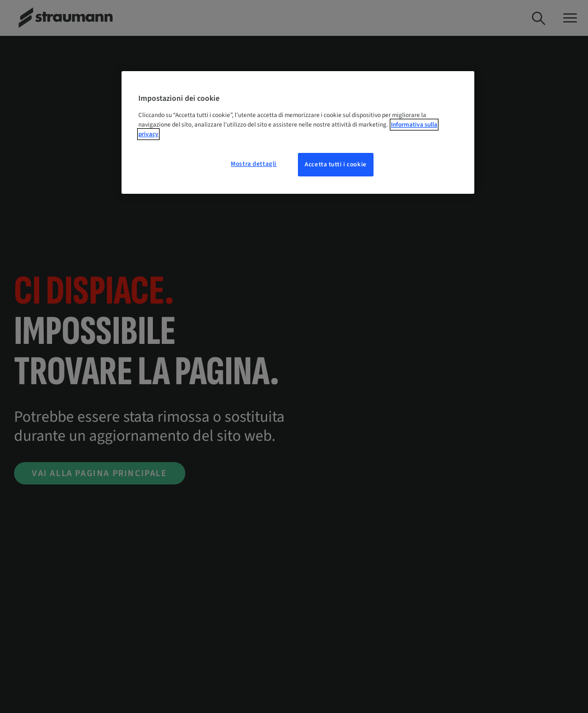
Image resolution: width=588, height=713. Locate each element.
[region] (298, 132)
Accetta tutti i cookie (336, 164)
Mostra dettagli (254, 164)
